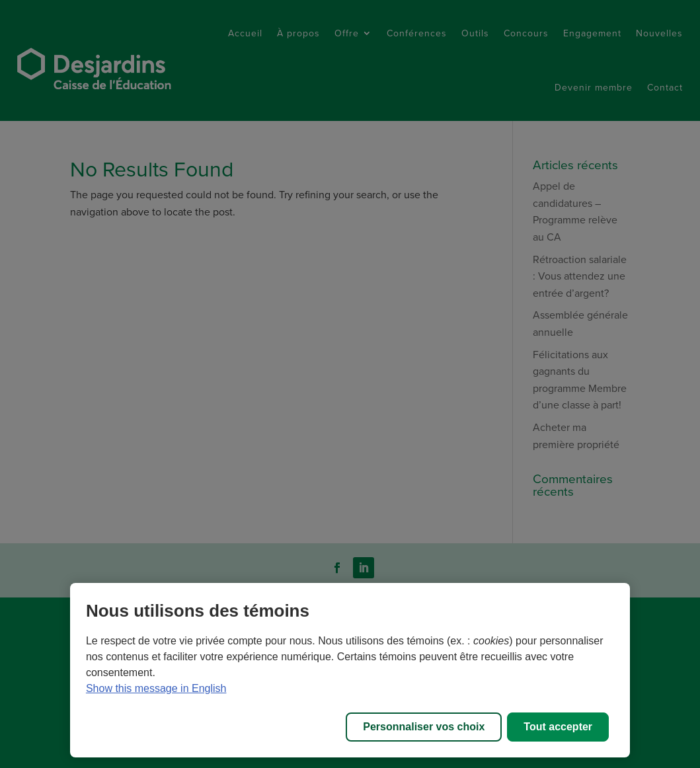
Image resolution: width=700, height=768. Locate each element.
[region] (350, 670)
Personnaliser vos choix (424, 727)
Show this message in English (156, 688)
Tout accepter (558, 727)
